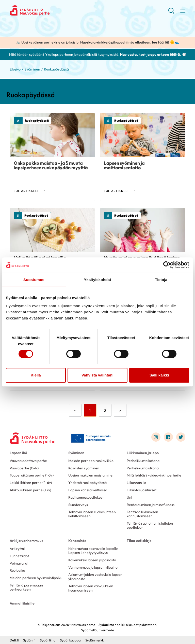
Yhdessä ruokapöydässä (87, 483)
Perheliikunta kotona (143, 461)
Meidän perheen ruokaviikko (91, 461)
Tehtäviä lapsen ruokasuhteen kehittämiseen (92, 514)
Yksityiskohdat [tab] (97, 280)
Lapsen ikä (18, 453)
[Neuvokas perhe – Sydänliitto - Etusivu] (32, 438)
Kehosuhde (77, 541)
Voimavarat (19, 563)
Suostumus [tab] (34, 280)
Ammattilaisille (22, 603)
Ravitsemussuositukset (86, 497)
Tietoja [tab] (161, 280)
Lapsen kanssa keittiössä (88, 490)
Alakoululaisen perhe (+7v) (30, 490)
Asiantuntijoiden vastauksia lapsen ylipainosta (95, 577)
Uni (129, 497)
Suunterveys (78, 505)
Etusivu (15, 69)
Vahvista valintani (97, 375)
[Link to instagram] (156, 437)
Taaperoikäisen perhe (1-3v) (32, 475)
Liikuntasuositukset (142, 490)
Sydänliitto (48, 640)
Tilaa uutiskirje (139, 541)
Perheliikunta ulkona (143, 468)
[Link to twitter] (181, 437)
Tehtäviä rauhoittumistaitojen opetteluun (150, 525)
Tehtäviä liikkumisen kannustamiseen (142, 514)
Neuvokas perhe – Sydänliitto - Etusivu (50, 10)
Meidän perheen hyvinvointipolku (36, 578)
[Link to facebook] (168, 437)
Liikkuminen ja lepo (143, 453)
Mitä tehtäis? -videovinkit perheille (154, 475)
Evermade (106, 630)
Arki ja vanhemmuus (26, 541)
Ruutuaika (17, 570)
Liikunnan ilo (136, 483)
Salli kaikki (159, 375)
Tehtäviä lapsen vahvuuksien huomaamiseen (91, 588)
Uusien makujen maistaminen (91, 475)
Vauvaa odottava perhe (28, 461)
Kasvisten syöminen (84, 468)
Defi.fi (14, 640)
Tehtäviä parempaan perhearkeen (26, 587)
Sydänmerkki (95, 640)
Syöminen (32, 69)
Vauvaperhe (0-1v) (24, 468)
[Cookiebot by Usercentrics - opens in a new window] (167, 265)
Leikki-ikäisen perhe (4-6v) (31, 483)
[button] (171, 13)
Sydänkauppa (70, 640)
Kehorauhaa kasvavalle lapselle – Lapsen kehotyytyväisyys (94, 551)
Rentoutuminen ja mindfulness (151, 505)
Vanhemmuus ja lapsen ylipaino (93, 567)
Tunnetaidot (19, 556)
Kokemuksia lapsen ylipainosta (92, 560)
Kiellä (36, 375)
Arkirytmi (17, 549)
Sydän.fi (29, 640)
